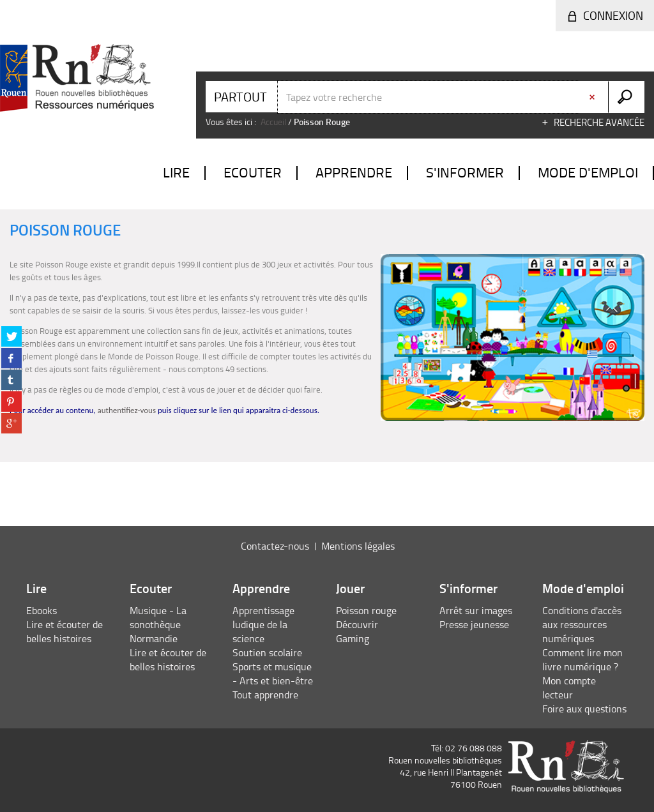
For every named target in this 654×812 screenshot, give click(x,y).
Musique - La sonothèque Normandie (158, 624)
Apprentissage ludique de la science (263, 624)
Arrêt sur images (476, 610)
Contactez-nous (275, 546)
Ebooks (42, 610)
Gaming (353, 638)
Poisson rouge (366, 610)
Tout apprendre (265, 695)
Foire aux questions (584, 709)
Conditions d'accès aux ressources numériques (582, 624)
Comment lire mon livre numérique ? (582, 659)
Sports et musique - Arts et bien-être (273, 673)
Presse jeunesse (474, 624)
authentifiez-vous (127, 410)
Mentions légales (358, 546)
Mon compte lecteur (569, 688)
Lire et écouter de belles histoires (65, 631)
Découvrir (357, 624)
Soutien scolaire (267, 652)
